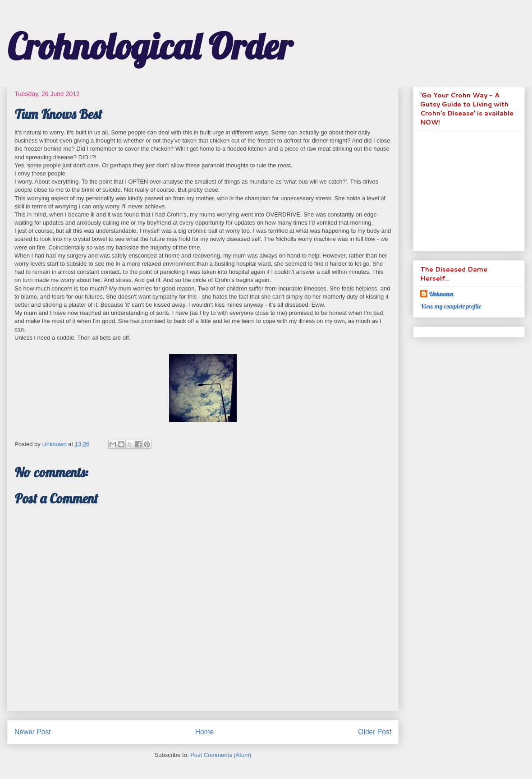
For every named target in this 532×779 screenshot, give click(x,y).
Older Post (375, 732)
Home (205, 732)
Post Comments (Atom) (221, 755)
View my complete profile (451, 306)
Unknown (441, 294)
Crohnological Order (150, 46)
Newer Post (33, 732)
